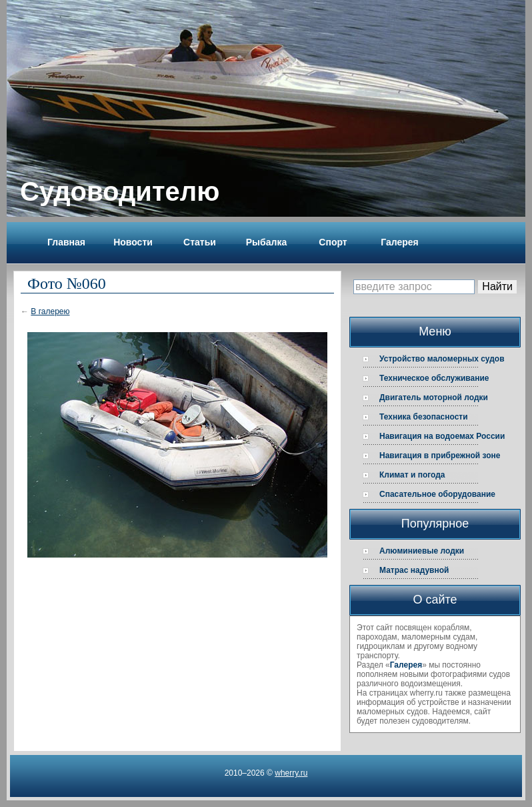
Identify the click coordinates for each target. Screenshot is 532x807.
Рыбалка (266, 242)
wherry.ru (291, 773)
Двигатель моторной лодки (434, 397)
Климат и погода (412, 475)
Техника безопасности (424, 417)
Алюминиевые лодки (422, 551)
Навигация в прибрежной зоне (440, 456)
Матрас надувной (414, 570)
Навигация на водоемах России (442, 436)
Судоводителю (120, 191)
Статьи (200, 242)
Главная (66, 242)
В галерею (50, 311)
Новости (133, 242)
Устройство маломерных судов (442, 359)
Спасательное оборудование (437, 494)
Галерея (400, 242)
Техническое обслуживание (434, 378)
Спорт (333, 242)
